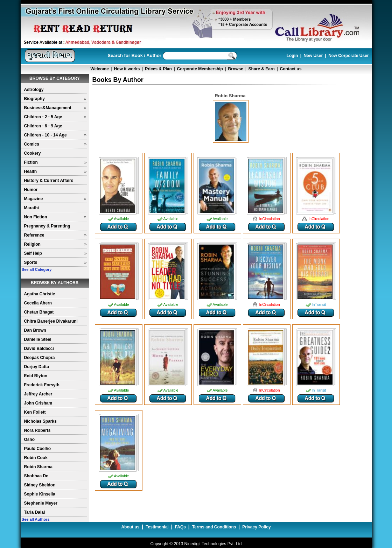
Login (292, 56)
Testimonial (157, 527)
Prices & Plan (158, 69)
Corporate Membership (200, 69)
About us (130, 527)
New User (313, 56)
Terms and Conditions (214, 527)
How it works (127, 69)
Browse (236, 69)
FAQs (180, 527)
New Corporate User (348, 56)
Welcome (99, 69)
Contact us (291, 69)
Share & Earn (262, 69)
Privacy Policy (256, 527)
